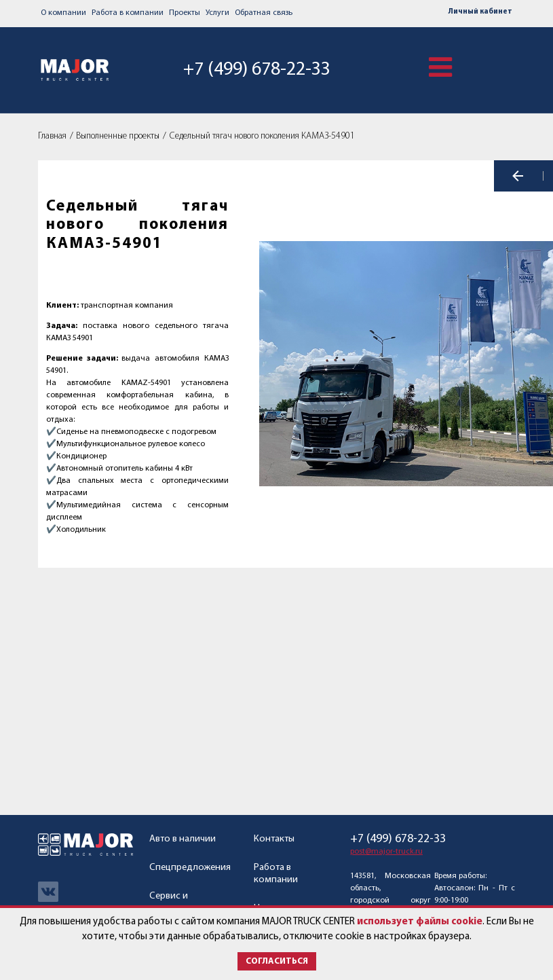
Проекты (185, 13)
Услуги (217, 13)
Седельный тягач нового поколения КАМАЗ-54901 (262, 136)
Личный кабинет (480, 12)
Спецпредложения (190, 868)
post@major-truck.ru (386, 852)
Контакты (274, 839)
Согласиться (277, 961)
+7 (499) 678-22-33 (254, 69)
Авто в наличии (183, 839)
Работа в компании (128, 13)
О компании (63, 13)
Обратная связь (264, 13)
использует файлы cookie (420, 922)
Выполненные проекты (118, 136)
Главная (52, 136)
